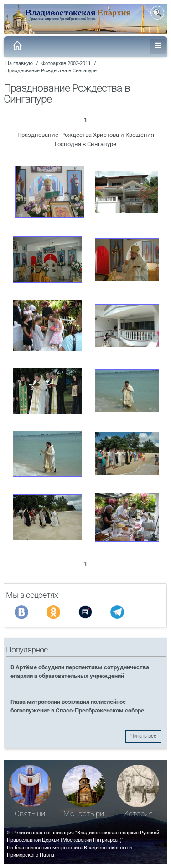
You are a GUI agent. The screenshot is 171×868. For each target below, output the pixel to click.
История (138, 814)
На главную (19, 63)
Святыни (30, 814)
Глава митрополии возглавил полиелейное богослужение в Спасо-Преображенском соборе (77, 706)
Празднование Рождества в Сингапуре (51, 71)
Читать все (143, 736)
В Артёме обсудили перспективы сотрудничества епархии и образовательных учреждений (80, 672)
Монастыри (84, 814)
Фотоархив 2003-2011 (66, 63)
